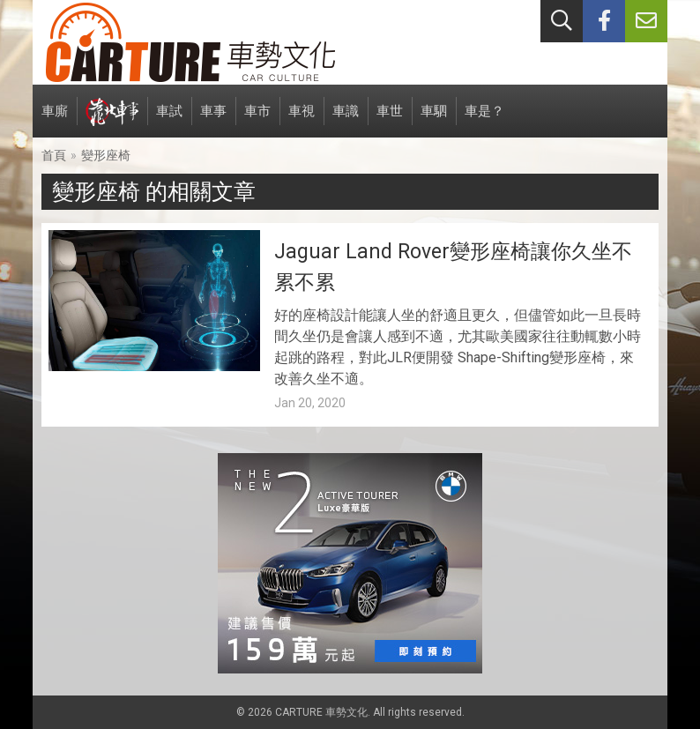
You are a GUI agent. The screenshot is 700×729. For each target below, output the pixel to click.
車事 (213, 120)
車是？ (484, 120)
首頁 (54, 155)
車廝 (55, 120)
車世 (390, 120)
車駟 (434, 120)
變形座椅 (106, 155)
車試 (169, 120)
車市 (257, 120)
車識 (346, 120)
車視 (302, 120)
